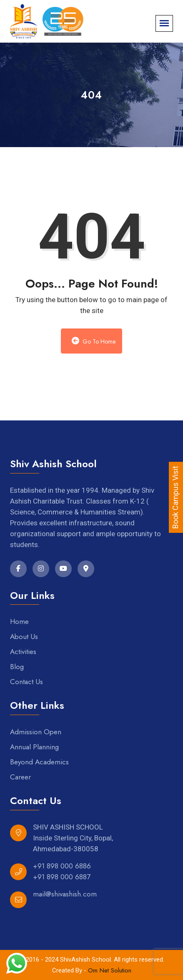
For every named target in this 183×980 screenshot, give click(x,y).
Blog (17, 667)
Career (20, 777)
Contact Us (26, 682)
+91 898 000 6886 (62, 866)
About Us (24, 636)
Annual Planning (34, 747)
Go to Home (94, 341)
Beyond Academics (39, 762)
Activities (23, 652)
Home (19, 621)
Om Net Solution (110, 970)
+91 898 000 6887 (62, 877)
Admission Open (36, 732)
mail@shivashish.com (65, 894)
